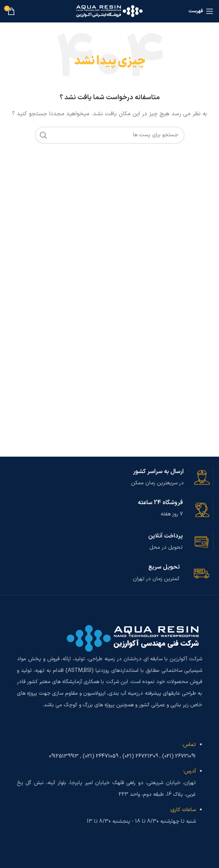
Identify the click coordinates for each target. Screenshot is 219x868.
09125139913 (64, 756)
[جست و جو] (110, 135)
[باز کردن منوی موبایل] (201, 11)
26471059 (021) (101, 756)
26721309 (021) (140, 756)
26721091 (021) (179, 756)
